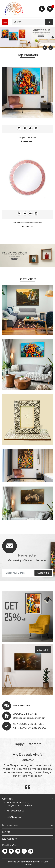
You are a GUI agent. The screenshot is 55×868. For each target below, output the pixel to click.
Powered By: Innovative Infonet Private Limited (27, 863)
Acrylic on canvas (28, 137)
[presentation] (45, 48)
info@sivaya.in (15, 817)
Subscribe (43, 573)
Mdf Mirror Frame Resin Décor (27, 223)
